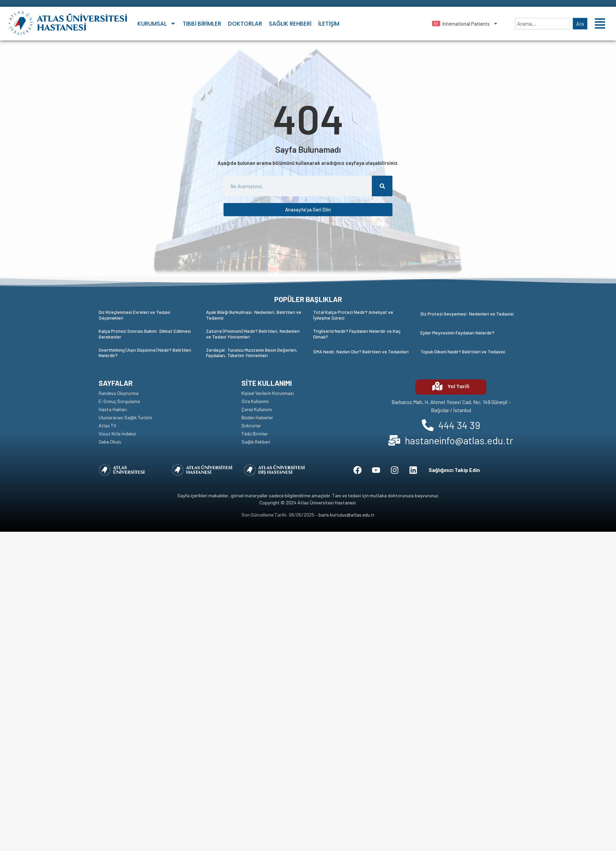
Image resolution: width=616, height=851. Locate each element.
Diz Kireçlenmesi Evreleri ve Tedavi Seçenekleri (134, 315)
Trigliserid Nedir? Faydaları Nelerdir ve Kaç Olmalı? (357, 334)
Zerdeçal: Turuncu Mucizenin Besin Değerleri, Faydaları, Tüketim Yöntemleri (252, 353)
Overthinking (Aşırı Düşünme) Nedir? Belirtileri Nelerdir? (145, 353)
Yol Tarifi (459, 386)
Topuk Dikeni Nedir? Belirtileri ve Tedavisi (463, 352)
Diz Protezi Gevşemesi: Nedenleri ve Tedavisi (467, 314)
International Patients (470, 23)
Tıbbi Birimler (202, 24)
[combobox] (543, 24)
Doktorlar (245, 24)
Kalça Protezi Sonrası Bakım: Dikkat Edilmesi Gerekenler (145, 334)
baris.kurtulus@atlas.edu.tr (346, 515)
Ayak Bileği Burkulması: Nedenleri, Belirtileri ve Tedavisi (254, 315)
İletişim (329, 24)
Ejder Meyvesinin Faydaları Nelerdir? (457, 333)
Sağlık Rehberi (290, 24)
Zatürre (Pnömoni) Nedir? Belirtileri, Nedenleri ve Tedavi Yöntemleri (253, 334)
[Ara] (382, 186)
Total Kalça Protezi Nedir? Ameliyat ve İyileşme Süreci (353, 315)
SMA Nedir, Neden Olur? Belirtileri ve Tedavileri (361, 352)
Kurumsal (157, 23)
